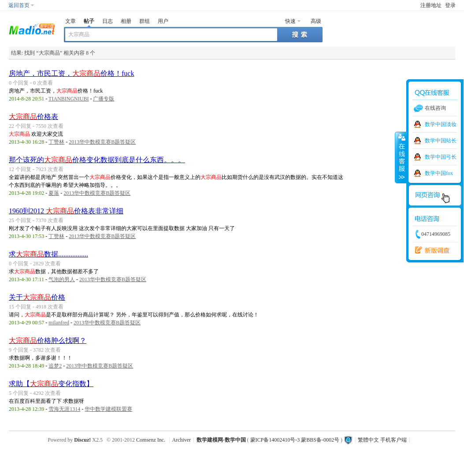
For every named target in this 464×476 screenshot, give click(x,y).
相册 (126, 21)
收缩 (401, 157)
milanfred (59, 323)
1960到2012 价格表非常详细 (66, 211)
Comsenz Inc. (151, 440)
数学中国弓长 (441, 157)
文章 (71, 21)
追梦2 (55, 366)
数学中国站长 (441, 141)
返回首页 (19, 5)
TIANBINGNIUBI (69, 99)
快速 (290, 21)
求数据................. (48, 254)
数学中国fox (439, 173)
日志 (108, 21)
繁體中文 (368, 440)
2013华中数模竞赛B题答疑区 (102, 142)
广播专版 (104, 99)
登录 (450, 5)
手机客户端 (393, 440)
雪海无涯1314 (64, 409)
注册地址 (431, 5)
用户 (163, 21)
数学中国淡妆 (441, 124)
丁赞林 (56, 142)
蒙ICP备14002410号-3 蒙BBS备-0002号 (295, 440)
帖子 (89, 21)
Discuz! (82, 440)
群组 (145, 21)
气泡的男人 (62, 279)
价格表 (33, 117)
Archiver (181, 440)
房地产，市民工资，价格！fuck (71, 73)
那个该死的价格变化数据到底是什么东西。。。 (97, 160)
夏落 (54, 193)
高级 (316, 21)
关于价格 (37, 297)
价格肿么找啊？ (48, 340)
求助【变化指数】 (51, 384)
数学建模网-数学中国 (221, 440)
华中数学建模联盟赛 (108, 409)
